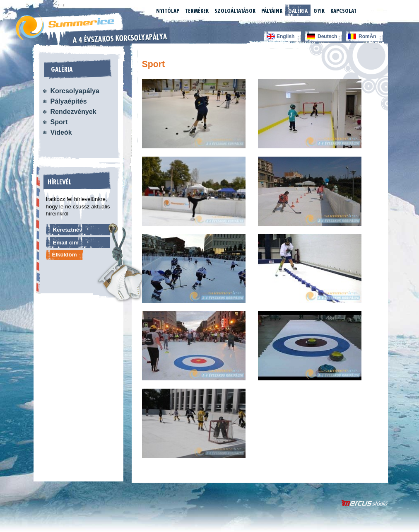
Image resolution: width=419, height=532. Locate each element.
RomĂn (367, 36)
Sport (59, 122)
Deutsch (327, 36)
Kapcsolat (343, 11)
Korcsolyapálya (75, 91)
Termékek (197, 11)
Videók (61, 132)
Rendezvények (73, 112)
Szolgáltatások (235, 11)
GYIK (319, 11)
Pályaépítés (69, 101)
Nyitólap (168, 11)
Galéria (298, 11)
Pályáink (272, 11)
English (285, 36)
